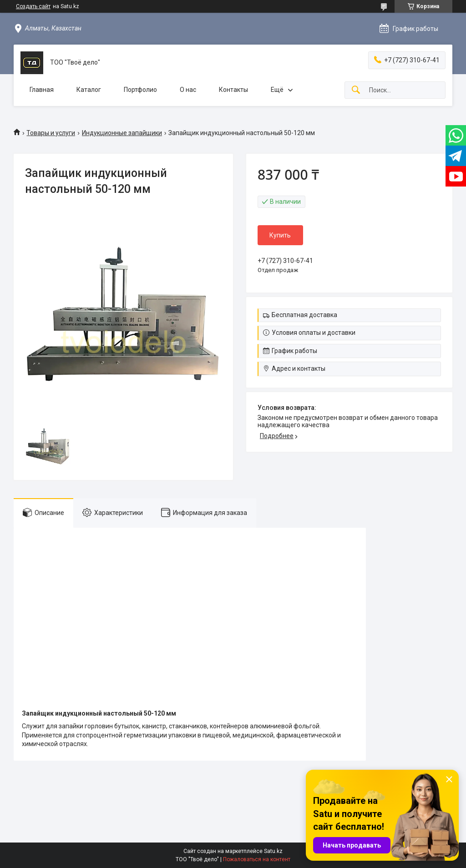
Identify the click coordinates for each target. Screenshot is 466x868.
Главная (42, 90)
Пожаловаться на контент (257, 859)
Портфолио (140, 90)
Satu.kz (273, 851)
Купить (280, 235)
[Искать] (356, 90)
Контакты (233, 90)
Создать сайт (33, 6)
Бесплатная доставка (304, 315)
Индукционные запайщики (122, 133)
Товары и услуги (51, 133)
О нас (188, 90)
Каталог (89, 90)
